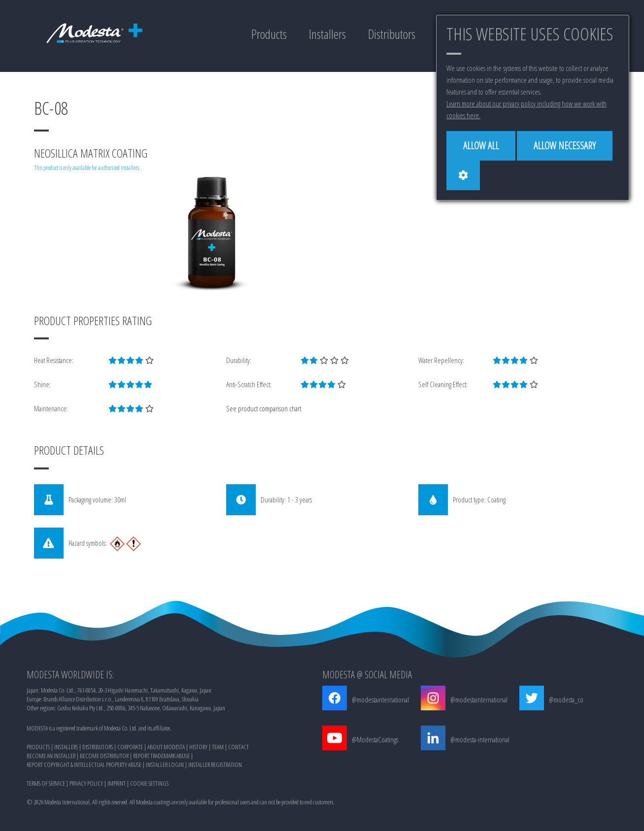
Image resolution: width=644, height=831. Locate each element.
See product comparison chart (264, 408)
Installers (327, 34)
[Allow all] (481, 146)
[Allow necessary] (565, 146)
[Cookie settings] (463, 175)
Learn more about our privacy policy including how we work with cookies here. (526, 109)
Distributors (392, 34)
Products (269, 34)
